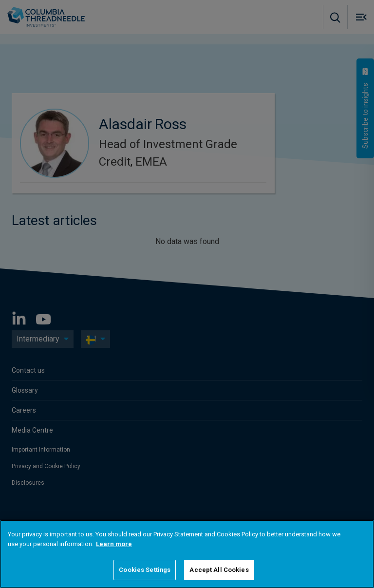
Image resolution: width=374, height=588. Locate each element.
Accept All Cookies (219, 570)
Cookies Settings (145, 570)
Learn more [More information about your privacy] (114, 544)
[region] (187, 554)
